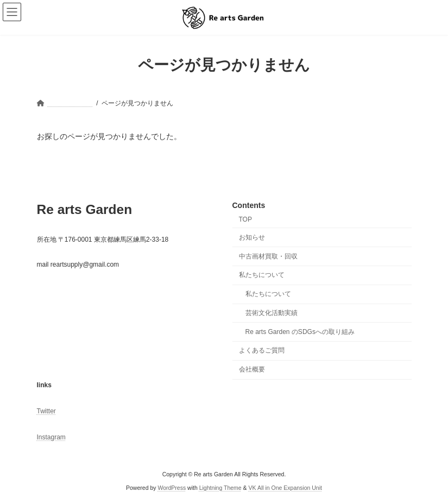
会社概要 (252, 369)
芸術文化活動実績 (272, 313)
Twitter (46, 411)
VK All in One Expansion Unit (285, 487)
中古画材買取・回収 (268, 256)
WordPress (172, 487)
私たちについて (262, 275)
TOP (245, 219)
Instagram (51, 437)
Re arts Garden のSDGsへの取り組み (300, 331)
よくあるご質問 (262, 350)
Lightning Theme (220, 487)
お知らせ (252, 237)
